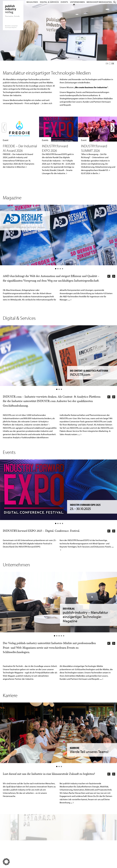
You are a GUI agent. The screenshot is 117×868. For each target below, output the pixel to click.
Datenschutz (10, 835)
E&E (22, 826)
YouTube (69, 823)
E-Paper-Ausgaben (57, 826)
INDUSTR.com (25, 835)
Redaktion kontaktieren (89, 832)
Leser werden (55, 823)
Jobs (7, 829)
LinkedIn (69, 826)
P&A (22, 832)
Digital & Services (48, 2)
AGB (7, 832)
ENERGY (23, 829)
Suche (115, 2)
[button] (6, 862)
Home (7, 823)
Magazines (31, 2)
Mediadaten (85, 823)
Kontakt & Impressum (12, 826)
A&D (22, 823)
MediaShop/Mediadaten (99, 2)
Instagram (69, 829)
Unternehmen (77, 2)
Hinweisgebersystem (12, 839)
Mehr (19, 143)
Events (64, 2)
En (107, 63)
